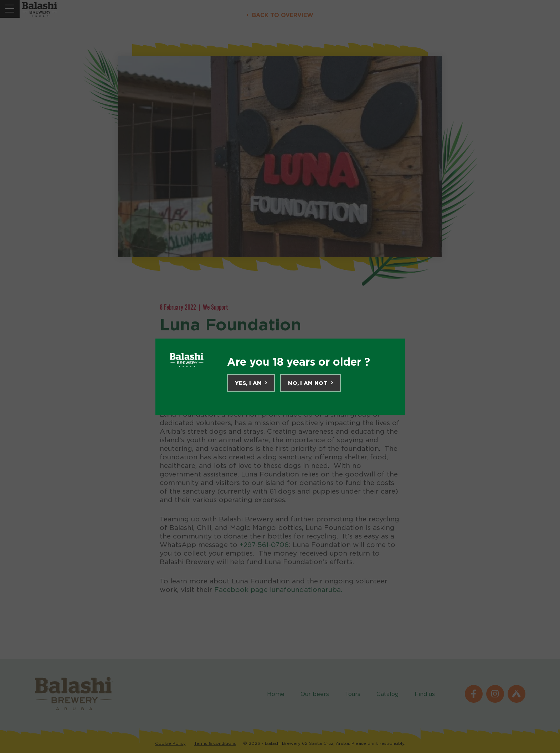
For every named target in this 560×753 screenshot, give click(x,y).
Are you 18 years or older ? (299, 362)
